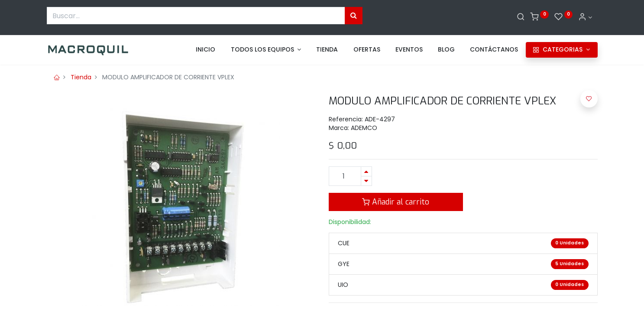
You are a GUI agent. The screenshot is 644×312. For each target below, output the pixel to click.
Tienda (81, 77)
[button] (589, 99)
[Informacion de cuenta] (585, 17)
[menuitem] (205, 50)
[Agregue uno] (366, 171)
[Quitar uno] (366, 181)
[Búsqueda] (354, 16)
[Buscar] (521, 17)
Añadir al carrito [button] (396, 202)
